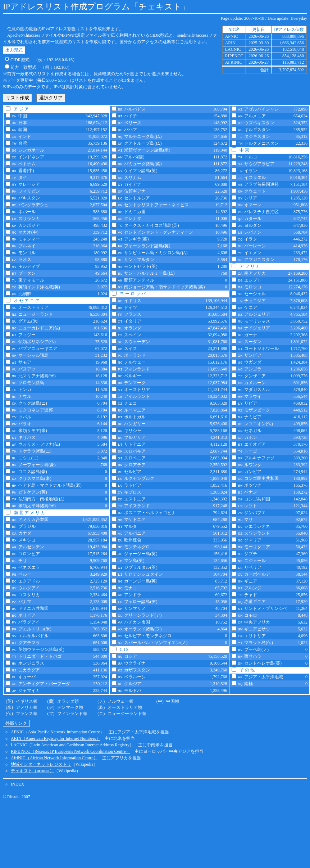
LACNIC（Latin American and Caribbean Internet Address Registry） (72, 745)
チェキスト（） (32, 771)
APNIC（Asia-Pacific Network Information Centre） (58, 732)
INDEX (17, 784)
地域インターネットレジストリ (41, 764)
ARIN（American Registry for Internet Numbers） (56, 738)
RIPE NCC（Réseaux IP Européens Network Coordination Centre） (70, 751)
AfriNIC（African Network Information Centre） (54, 758)
